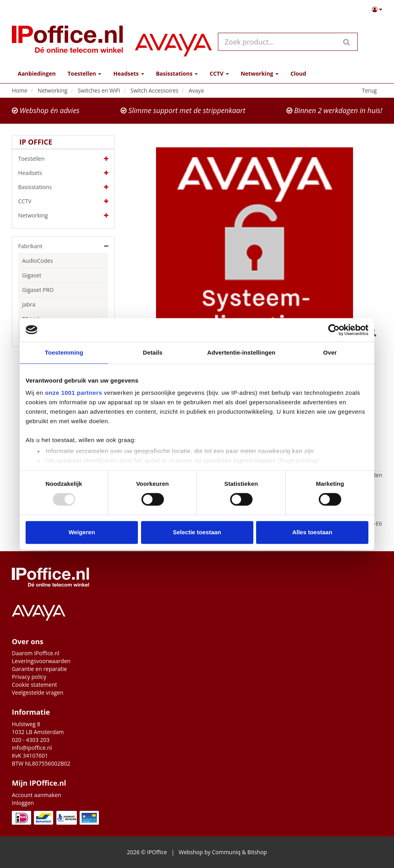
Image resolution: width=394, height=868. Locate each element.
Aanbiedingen (37, 73)
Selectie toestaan (197, 532)
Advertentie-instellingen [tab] (241, 352)
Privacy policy (29, 677)
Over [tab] (330, 352)
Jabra (29, 304)
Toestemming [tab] (64, 352)
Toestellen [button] (84, 73)
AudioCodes (37, 261)
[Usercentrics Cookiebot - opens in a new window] (334, 330)
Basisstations (63, 187)
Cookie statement (34, 685)
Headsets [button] (128, 73)
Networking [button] (260, 73)
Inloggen (23, 803)
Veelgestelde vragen (38, 692)
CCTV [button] (219, 73)
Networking (63, 216)
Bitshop (257, 852)
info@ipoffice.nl (32, 748)
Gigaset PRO (38, 290)
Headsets (63, 173)
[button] (377, 9)
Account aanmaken (36, 795)
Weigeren (82, 532)
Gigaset (32, 275)
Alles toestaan (312, 532)
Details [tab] (153, 352)
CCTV (63, 201)
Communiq (226, 852)
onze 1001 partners (73, 393)
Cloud (298, 73)
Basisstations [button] (177, 73)
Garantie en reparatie (39, 669)
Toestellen (63, 159)
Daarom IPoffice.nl (36, 653)
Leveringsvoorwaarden (41, 661)
